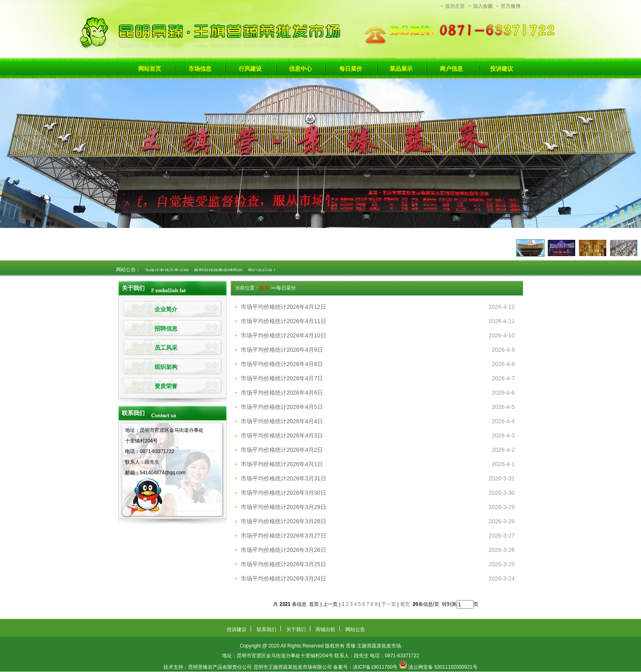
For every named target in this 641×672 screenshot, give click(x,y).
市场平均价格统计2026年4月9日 (282, 350)
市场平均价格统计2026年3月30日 (284, 493)
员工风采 (166, 348)
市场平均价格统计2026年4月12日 (284, 307)
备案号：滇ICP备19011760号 (365, 667)
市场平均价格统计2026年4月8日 (282, 364)
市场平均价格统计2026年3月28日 (284, 521)
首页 (264, 288)
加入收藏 (483, 6)
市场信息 (200, 69)
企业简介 (166, 309)
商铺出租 (325, 630)
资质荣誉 (166, 386)
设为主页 (455, 6)
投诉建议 (502, 69)
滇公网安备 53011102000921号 (443, 667)
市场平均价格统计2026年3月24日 (284, 578)
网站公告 (355, 630)
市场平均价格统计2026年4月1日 (282, 464)
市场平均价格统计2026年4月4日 (282, 421)
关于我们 (296, 630)
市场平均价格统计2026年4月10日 (284, 335)
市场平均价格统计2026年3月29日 (284, 507)
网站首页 (150, 69)
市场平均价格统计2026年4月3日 (282, 435)
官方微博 (511, 6)
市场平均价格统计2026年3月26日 (284, 550)
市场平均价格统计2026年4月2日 (282, 450)
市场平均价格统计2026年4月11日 (284, 321)
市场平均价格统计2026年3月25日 (284, 564)
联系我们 (267, 630)
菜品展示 (401, 69)
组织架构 (166, 367)
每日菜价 (351, 69)
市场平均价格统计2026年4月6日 (282, 393)
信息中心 (300, 69)
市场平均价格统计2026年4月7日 (282, 378)
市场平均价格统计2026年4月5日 (282, 407)
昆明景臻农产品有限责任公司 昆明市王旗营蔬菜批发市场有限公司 (260, 667)
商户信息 (451, 69)
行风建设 (250, 69)
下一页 (389, 604)
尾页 (406, 604)
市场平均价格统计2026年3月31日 (284, 478)
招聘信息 (166, 329)
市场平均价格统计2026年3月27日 (284, 536)
